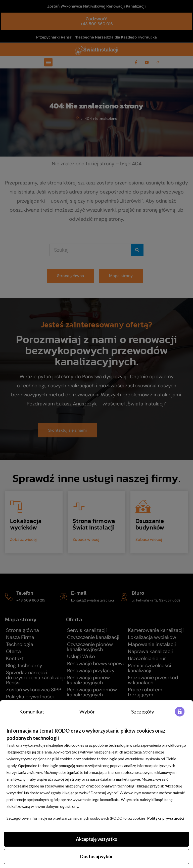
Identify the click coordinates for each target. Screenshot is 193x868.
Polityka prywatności (166, 818)
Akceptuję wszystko (97, 839)
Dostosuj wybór (96, 856)
